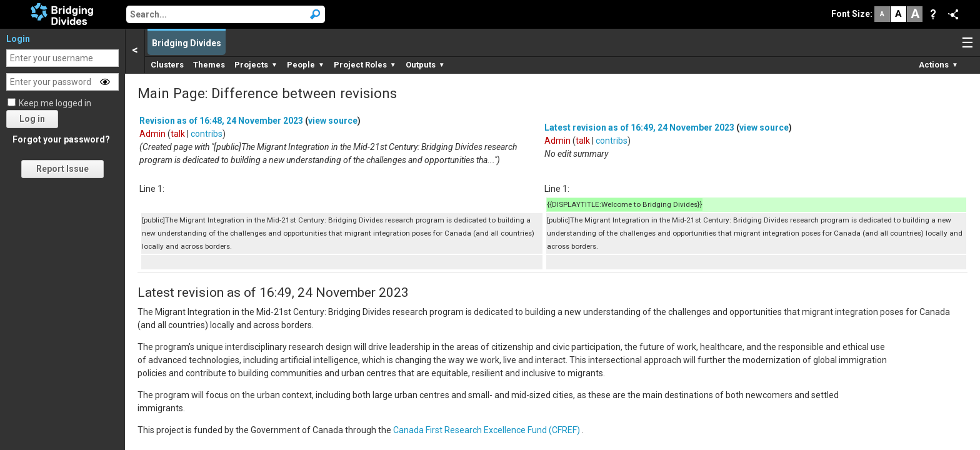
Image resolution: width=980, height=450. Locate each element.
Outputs (425, 65)
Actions (938, 65)
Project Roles (365, 65)
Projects (256, 65)
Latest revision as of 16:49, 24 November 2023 (639, 127)
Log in (32, 119)
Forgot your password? (61, 139)
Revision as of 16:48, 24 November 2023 (221, 121)
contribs (207, 134)
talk (178, 134)
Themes (209, 65)
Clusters (167, 65)
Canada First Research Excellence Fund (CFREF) (487, 430)
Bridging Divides (187, 43)
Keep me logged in (55, 103)
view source (333, 121)
